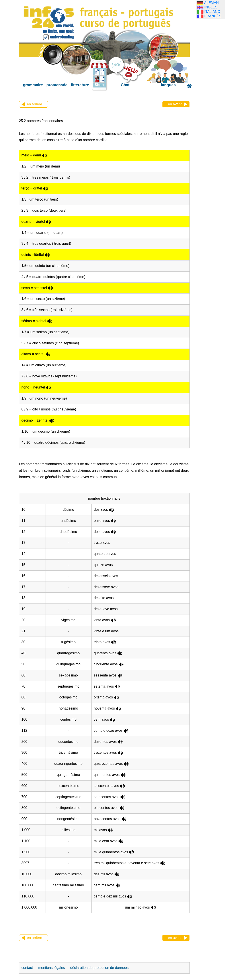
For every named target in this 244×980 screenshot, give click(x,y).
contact (28, 968)
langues (168, 85)
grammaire (33, 85)
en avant (175, 104)
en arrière (35, 104)
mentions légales (52, 968)
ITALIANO (212, 12)
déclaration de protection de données (99, 968)
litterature (80, 85)
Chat (125, 85)
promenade (57, 85)
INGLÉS (211, 7)
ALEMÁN (211, 3)
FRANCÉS (213, 16)
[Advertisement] (217, 92)
